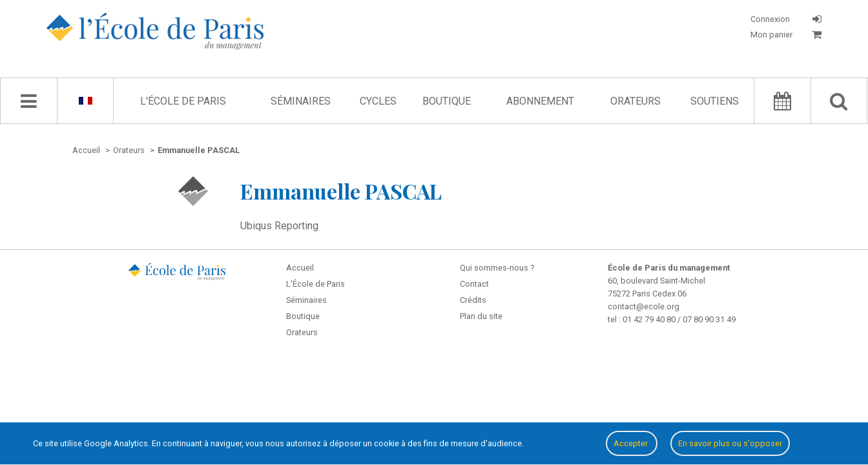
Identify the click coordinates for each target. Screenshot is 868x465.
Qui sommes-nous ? (497, 268)
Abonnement (540, 101)
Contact (474, 284)
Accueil (300, 268)
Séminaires (301, 101)
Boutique (447, 101)
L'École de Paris (183, 101)
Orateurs (635, 101)
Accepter (632, 443)
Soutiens (715, 101)
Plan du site (481, 316)
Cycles (378, 101)
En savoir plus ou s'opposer (730, 443)
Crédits (473, 300)
